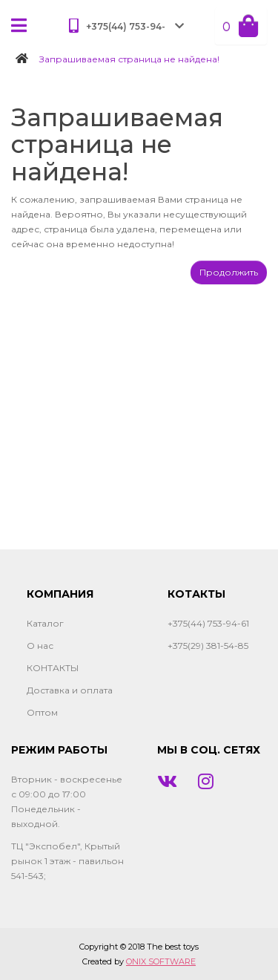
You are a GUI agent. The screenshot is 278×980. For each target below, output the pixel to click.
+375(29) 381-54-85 (208, 646)
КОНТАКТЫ (53, 668)
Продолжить (229, 272)
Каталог (45, 623)
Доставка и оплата (70, 690)
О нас (40, 646)
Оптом (42, 712)
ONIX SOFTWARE (161, 961)
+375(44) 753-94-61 (208, 623)
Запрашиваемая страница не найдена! (129, 59)
